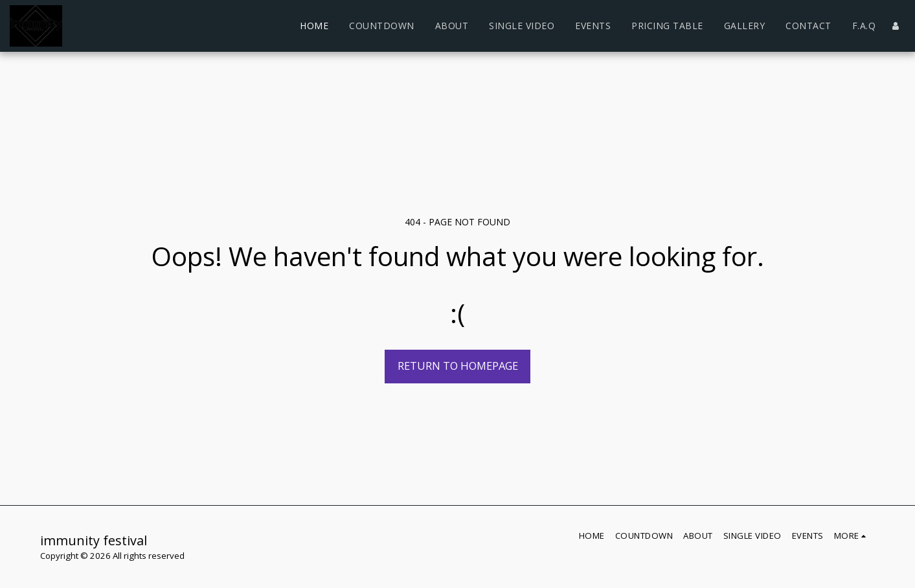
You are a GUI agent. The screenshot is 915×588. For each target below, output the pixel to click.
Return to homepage (458, 366)
